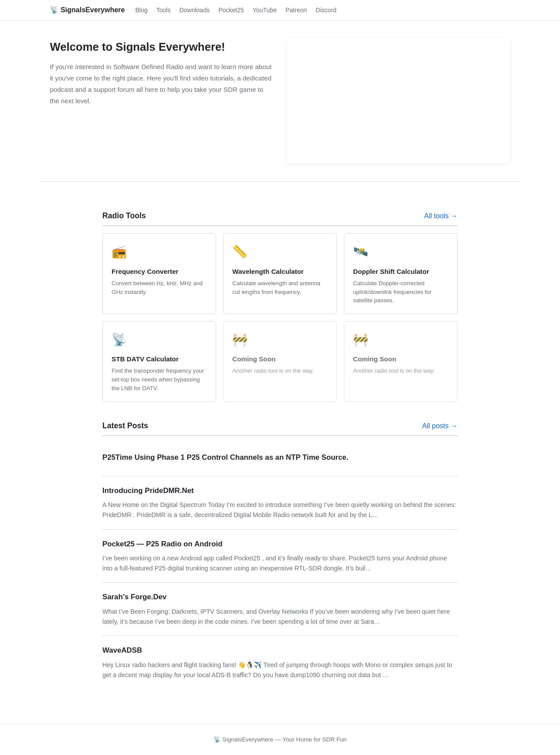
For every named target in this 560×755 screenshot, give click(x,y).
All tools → (441, 216)
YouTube (265, 10)
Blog (141, 10)
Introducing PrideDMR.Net (148, 491)
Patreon (296, 10)
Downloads (194, 10)
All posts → (440, 426)
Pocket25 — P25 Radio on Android (162, 544)
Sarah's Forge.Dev (135, 597)
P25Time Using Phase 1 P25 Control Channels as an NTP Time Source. (225, 457)
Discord (326, 10)
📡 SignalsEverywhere (87, 10)
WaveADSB (122, 650)
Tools (163, 10)
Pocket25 (231, 10)
